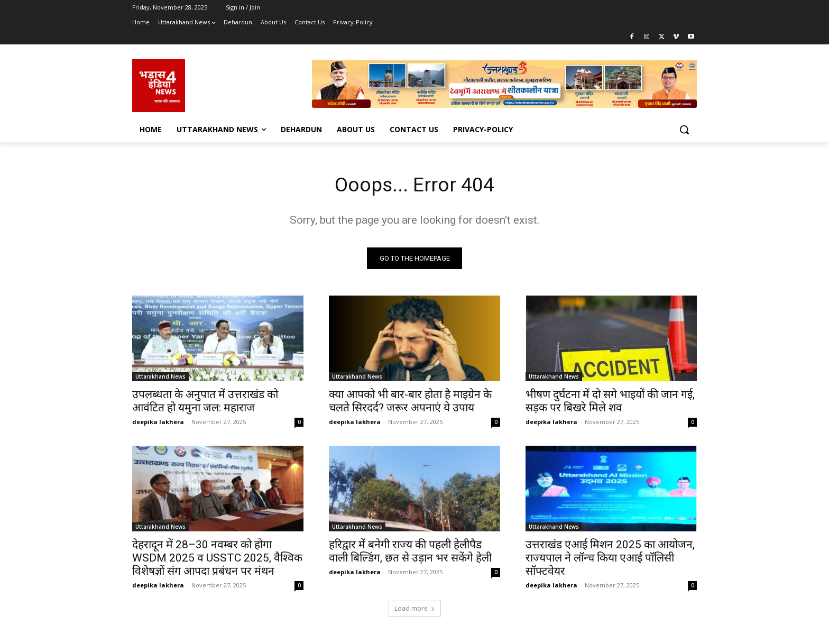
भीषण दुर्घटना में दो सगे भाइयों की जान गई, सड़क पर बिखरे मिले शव (610, 403)
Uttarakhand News (160, 379)
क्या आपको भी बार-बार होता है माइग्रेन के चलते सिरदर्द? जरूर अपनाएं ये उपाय (410, 403)
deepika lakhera (158, 424)
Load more (415, 610)
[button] (684, 130)
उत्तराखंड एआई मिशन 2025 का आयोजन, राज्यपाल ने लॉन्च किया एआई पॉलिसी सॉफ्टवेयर (610, 560)
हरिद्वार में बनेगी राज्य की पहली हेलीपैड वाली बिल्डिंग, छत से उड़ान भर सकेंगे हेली (410, 553)
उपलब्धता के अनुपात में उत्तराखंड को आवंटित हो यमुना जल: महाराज (205, 403)
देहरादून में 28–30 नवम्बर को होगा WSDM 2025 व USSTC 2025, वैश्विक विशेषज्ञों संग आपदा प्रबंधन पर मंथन (217, 560)
